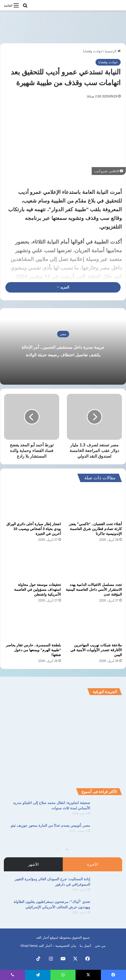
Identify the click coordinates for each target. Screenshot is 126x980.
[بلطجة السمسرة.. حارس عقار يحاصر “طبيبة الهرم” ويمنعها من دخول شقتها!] (33, 624)
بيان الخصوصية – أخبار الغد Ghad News (48, 946)
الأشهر (33, 864)
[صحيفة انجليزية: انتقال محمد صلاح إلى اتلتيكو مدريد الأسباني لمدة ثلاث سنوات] (108, 810)
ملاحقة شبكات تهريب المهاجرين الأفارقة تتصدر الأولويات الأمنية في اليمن (96, 650)
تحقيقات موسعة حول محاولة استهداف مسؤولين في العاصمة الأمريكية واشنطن (38, 589)
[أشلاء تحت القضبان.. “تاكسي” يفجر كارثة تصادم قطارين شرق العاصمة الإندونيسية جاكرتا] (93, 503)
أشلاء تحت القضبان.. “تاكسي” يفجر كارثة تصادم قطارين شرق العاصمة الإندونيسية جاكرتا (95, 529)
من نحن (100, 946)
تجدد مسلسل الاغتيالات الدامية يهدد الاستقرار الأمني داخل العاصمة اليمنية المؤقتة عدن (94, 589)
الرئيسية (113, 51)
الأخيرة (93, 864)
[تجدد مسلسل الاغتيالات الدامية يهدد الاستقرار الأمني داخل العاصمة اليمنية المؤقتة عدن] (93, 564)
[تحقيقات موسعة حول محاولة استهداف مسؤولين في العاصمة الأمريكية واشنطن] (33, 564)
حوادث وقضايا (93, 51)
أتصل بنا (85, 946)
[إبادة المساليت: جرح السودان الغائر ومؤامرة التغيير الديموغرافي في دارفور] (108, 886)
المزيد (63, 287)
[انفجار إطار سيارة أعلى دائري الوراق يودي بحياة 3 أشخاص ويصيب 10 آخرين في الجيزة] (33, 503)
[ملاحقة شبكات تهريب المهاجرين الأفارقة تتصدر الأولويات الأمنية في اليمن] (93, 624)
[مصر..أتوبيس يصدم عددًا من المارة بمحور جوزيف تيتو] (108, 832)
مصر (63, 326)
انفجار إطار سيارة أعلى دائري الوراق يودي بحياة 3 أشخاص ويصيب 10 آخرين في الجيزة (34, 529)
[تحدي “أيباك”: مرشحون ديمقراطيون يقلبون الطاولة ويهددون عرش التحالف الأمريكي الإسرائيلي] (108, 909)
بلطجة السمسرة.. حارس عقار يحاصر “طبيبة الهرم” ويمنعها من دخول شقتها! (33, 650)
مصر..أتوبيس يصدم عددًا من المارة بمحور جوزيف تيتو (50, 825)
